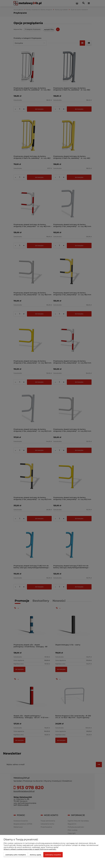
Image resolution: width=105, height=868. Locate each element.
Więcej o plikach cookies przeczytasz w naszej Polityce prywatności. (30, 849)
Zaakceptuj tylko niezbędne (16, 855)
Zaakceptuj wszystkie (53, 855)
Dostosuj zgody (35, 855)
